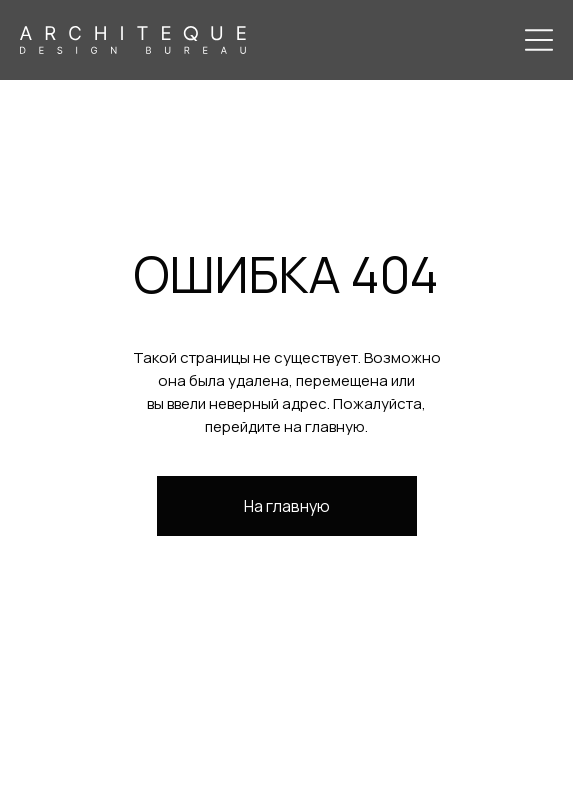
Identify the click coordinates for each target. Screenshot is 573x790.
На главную (287, 506)
